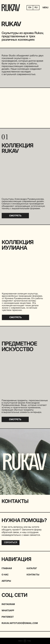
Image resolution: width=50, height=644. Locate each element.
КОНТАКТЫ (33, 575)
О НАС (5, 575)
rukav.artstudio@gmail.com (20, 623)
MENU (45, 8)
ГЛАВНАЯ (7, 568)
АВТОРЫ (6, 581)
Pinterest (8, 617)
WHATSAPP (8, 610)
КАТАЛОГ (32, 568)
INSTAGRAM (8, 604)
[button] (11, 543)
